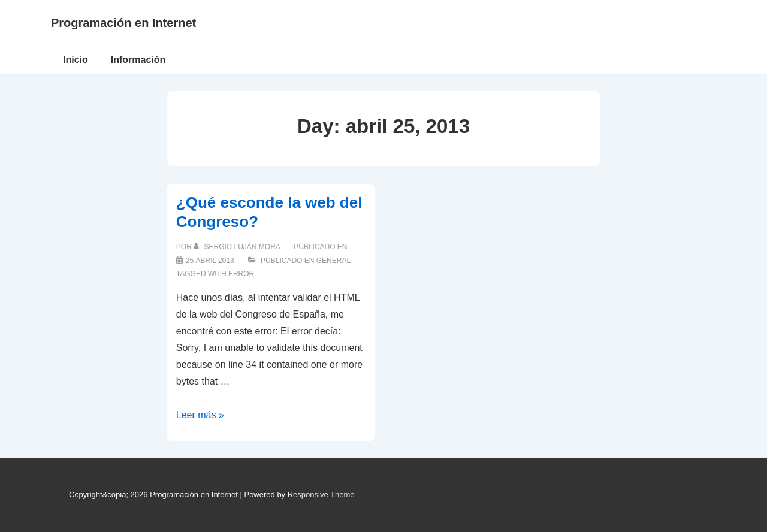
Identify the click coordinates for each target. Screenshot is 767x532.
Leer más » (200, 415)
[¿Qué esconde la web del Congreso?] (210, 261)
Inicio (76, 60)
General (333, 261)
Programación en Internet (123, 23)
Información (138, 60)
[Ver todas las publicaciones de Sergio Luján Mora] (238, 247)
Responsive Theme (321, 495)
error (241, 274)
